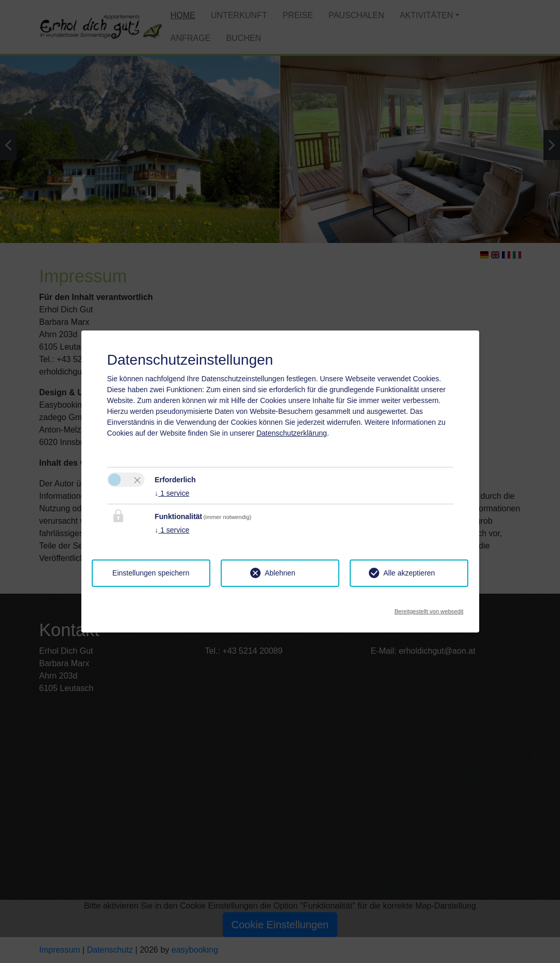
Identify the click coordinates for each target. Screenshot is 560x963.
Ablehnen (280, 573)
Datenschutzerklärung (292, 433)
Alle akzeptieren (409, 573)
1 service (172, 493)
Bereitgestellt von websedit (429, 608)
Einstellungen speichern (151, 573)
